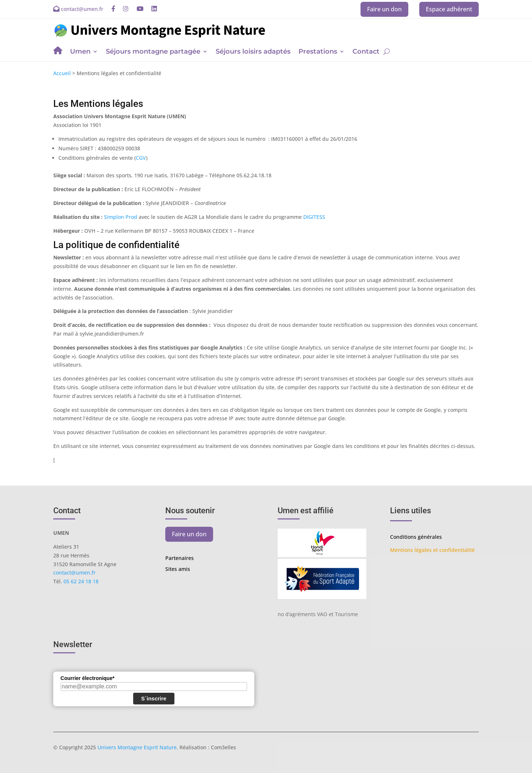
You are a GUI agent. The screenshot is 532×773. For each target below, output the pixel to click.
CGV (141, 158)
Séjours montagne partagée (153, 52)
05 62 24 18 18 (81, 581)
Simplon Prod (121, 217)
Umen (80, 52)
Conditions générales (416, 537)
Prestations (318, 52)
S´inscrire (154, 698)
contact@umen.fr (74, 573)
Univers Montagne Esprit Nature (137, 747)
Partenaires (180, 559)
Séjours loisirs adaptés (253, 52)
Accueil (62, 73)
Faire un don (384, 9)
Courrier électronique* (88, 678)
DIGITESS (314, 217)
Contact (366, 52)
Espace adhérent (449, 9)
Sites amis (178, 569)
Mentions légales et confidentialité (432, 550)
